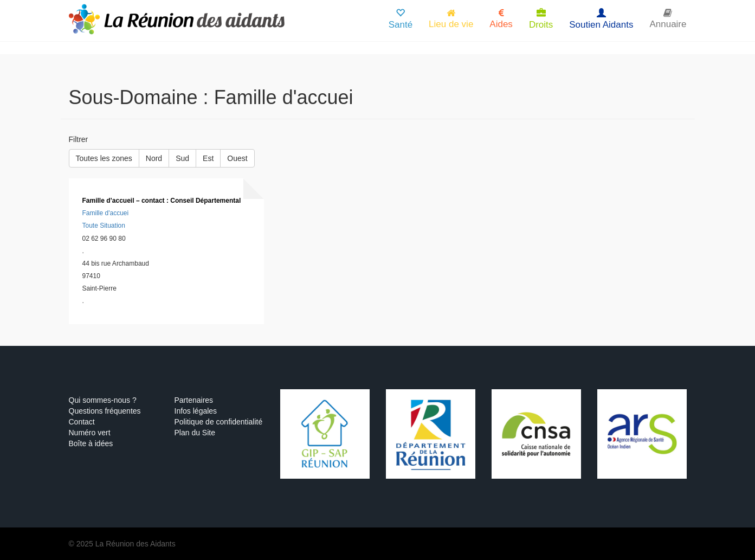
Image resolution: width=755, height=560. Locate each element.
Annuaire (668, 19)
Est (208, 158)
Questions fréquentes (105, 411)
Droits (541, 19)
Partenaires (194, 400)
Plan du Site (195, 433)
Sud (182, 158)
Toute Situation (104, 226)
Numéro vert (90, 433)
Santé (401, 19)
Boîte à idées (91, 443)
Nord (154, 158)
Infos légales (196, 411)
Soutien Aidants (601, 19)
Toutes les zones (104, 158)
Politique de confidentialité (219, 422)
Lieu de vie (451, 19)
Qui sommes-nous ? (103, 400)
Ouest (237, 158)
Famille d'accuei (106, 213)
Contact (82, 422)
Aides (501, 19)
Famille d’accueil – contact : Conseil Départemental (162, 201)
